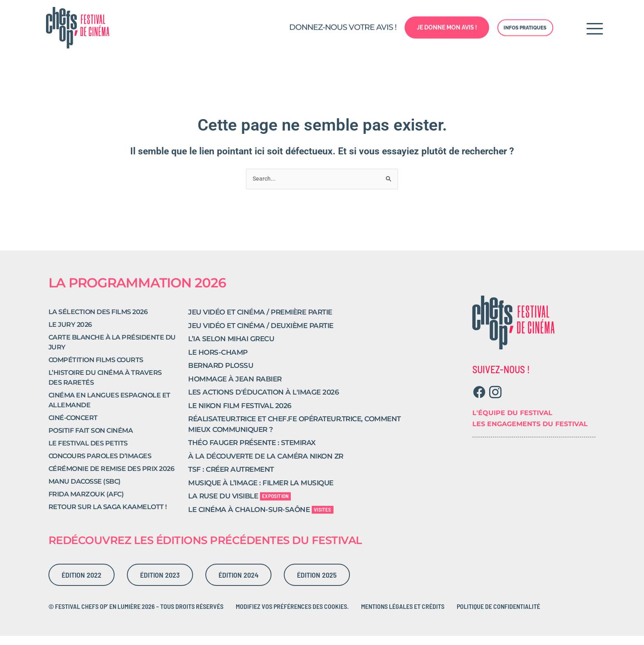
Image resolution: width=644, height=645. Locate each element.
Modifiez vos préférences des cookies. (292, 615)
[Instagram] (496, 401)
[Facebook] (480, 401)
